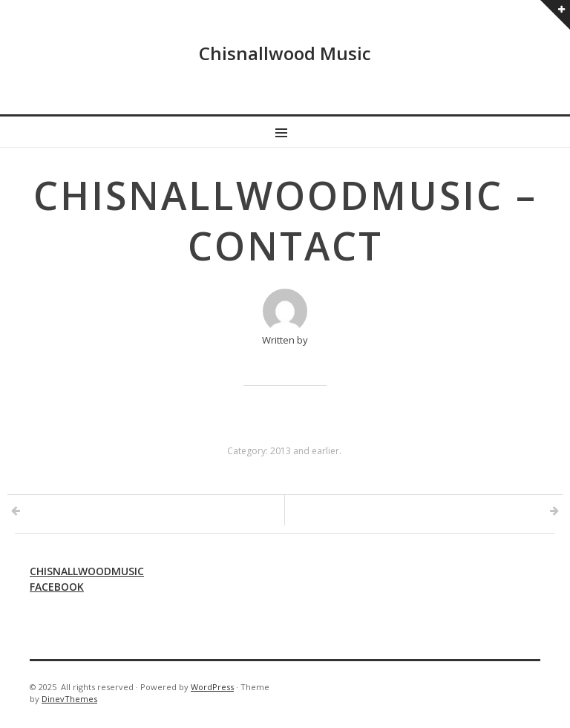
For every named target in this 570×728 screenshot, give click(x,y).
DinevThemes (69, 699)
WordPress (212, 687)
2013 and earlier (305, 451)
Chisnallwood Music (285, 53)
